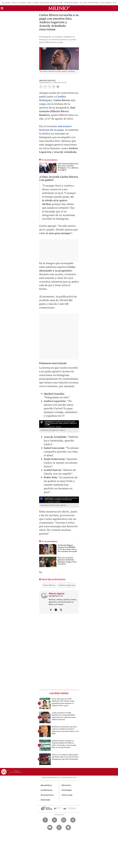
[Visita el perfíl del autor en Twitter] (61, 610)
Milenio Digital (47, 80)
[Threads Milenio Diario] (73, 820)
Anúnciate (46, 800)
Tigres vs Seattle (33, 3)
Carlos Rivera (49, 585)
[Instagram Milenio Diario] (64, 820)
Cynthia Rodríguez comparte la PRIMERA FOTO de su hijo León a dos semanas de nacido (67, 548)
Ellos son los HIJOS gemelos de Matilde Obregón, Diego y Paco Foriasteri (67, 561)
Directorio (66, 785)
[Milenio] (59, 8)
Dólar (61, 3)
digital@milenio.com (56, 596)
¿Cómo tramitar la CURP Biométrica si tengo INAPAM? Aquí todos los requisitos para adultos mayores (64, 716)
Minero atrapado (106, 3)
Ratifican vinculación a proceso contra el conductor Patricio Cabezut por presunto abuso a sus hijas (65, 730)
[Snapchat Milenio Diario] (68, 827)
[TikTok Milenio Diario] (59, 827)
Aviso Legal (67, 795)
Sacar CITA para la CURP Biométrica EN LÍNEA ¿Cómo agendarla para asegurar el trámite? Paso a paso (63, 702)
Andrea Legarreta (67, 585)
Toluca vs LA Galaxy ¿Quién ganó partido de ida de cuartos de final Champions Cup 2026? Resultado (65, 757)
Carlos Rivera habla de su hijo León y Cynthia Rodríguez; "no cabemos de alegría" (68, 167)
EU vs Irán (54, 3)
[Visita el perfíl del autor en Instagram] (56, 610)
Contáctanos (47, 790)
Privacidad (67, 790)
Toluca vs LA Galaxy (19, 3)
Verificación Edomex (71, 3)
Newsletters (46, 785)
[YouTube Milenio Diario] (50, 827)
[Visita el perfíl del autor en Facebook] (51, 610)
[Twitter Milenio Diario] (54, 820)
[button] (2, 9)
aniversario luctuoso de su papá (55, 128)
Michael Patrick (94, 3)
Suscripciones (47, 795)
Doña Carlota (45, 3)
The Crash (83, 3)
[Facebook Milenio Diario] (45, 820)
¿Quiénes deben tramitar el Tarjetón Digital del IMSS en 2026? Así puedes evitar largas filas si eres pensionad (64, 744)
